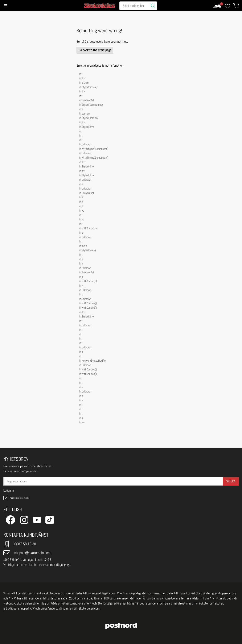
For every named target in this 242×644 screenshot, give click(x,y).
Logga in (9, 491)
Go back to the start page (95, 50)
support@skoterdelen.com (28, 553)
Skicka (231, 481)
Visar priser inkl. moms (16, 498)
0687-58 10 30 (20, 544)
